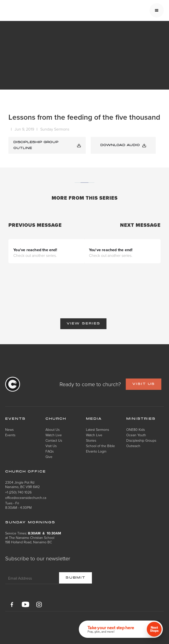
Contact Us (54, 440)
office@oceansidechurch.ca (26, 498)
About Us (53, 429)
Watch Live (54, 435)
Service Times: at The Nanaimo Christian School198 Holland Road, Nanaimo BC (33, 538)
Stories (91, 440)
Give (49, 457)
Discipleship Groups (141, 440)
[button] (157, 10)
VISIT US (144, 384)
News (9, 429)
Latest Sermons (97, 429)
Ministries (141, 419)
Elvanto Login (96, 451)
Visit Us (51, 446)
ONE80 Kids (136, 429)
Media (94, 419)
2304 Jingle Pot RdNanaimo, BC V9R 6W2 (22, 484)
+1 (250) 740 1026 (18, 492)
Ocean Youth (136, 435)
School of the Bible (100, 446)
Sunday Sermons (55, 129)
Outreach (133, 446)
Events (10, 435)
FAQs (50, 451)
